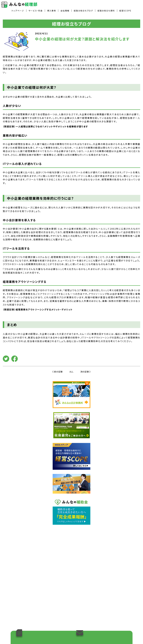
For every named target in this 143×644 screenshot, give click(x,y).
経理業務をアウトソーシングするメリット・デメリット (44, 309)
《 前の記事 (58, 372)
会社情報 (65, 11)
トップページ (18, 11)
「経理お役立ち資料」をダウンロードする (42, 633)
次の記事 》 (86, 372)
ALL (71, 372)
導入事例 (52, 11)
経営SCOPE (125, 11)
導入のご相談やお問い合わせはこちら (101, 633)
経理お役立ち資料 (106, 11)
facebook (15, 359)
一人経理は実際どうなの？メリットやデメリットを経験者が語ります (52, 126)
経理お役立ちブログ (83, 11)
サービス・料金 (36, 11)
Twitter (6, 359)
